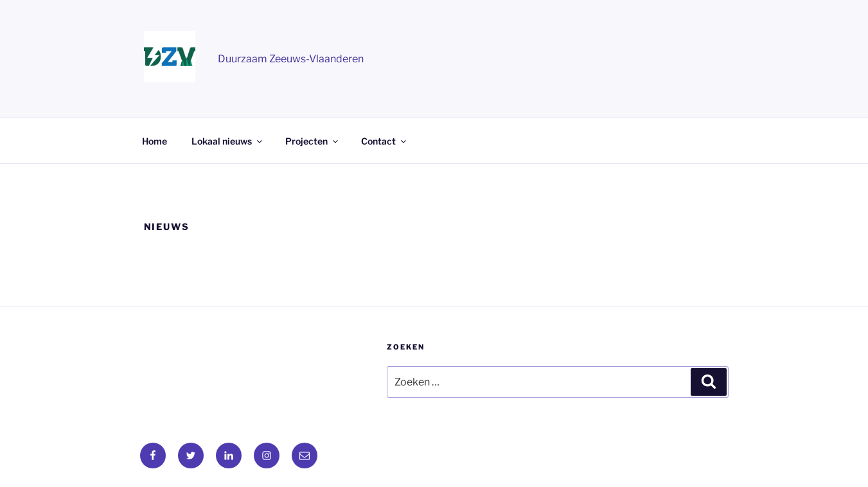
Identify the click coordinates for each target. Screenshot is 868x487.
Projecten (313, 141)
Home (155, 141)
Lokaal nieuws (228, 141)
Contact (385, 141)
